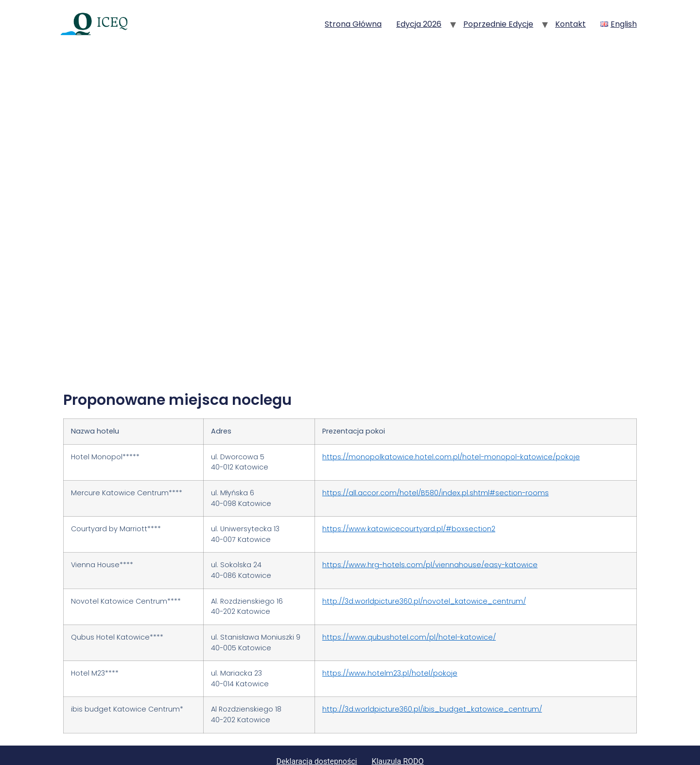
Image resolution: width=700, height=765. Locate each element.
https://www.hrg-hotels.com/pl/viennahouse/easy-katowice (430, 542)
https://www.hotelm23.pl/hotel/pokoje (390, 650)
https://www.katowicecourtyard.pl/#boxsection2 (409, 506)
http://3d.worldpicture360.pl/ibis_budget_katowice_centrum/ (432, 687)
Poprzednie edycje (498, 24)
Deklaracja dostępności (316, 739)
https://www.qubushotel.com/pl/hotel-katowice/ (409, 614)
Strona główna (353, 24)
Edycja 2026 (419, 24)
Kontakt (570, 24)
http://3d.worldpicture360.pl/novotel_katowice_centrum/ (424, 578)
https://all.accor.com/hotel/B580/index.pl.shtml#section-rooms (436, 470)
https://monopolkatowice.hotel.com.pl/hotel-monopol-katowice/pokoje (451, 434)
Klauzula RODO (397, 739)
